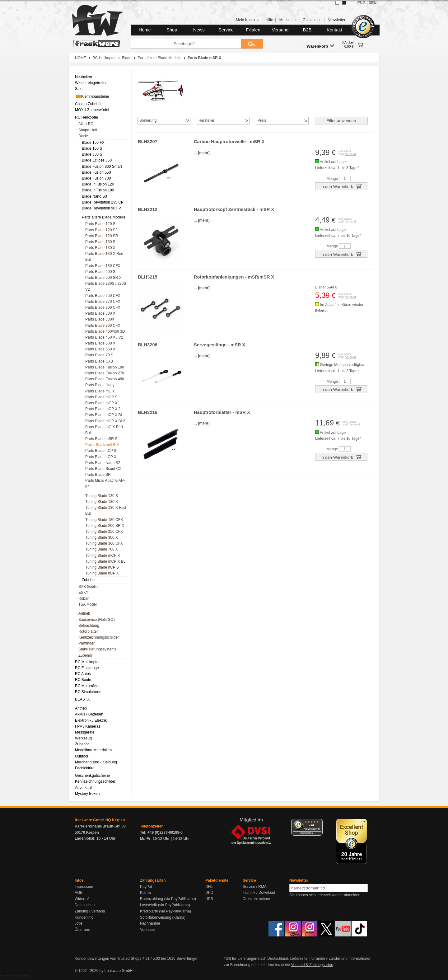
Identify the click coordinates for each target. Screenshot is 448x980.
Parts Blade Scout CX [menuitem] (103, 469)
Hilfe (269, 20)
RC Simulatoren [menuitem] (88, 692)
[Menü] (319, 823)
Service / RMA (255, 887)
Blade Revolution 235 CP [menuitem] (103, 202)
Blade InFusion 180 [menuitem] (98, 190)
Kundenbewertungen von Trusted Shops (108, 959)
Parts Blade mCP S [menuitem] (101, 397)
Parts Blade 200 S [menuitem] (100, 272)
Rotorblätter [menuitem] (88, 631)
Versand (280, 30)
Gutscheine (312, 20)
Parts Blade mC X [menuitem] (100, 391)
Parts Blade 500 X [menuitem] (100, 343)
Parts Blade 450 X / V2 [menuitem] (104, 337)
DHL (209, 887)
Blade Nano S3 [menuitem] (94, 196)
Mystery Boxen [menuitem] (87, 794)
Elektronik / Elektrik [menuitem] (91, 720)
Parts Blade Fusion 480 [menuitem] (105, 379)
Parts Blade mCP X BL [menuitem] (104, 415)
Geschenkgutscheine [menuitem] (92, 776)
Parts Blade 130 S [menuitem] (100, 242)
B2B (307, 30)
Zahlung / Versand (90, 911)
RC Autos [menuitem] (83, 674)
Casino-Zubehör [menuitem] (88, 104)
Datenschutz (85, 905)
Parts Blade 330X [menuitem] (100, 319)
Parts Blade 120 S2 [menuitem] (101, 230)
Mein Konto (248, 20)
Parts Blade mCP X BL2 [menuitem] (105, 421)
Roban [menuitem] (84, 598)
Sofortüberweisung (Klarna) (163, 917)
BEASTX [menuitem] (82, 699)
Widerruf (82, 899)
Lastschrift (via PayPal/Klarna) (165, 905)
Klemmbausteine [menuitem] (92, 96)
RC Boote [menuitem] (83, 680)
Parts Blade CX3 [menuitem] (99, 361)
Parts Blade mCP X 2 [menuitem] (103, 409)
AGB (79, 893)
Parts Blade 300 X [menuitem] (100, 313)
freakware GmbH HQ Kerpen (100, 820)
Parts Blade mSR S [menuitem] (101, 439)
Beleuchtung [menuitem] (89, 626)
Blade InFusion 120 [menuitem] (98, 184)
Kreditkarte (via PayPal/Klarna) (166, 911)
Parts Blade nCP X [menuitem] (101, 457)
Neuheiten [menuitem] (84, 77)
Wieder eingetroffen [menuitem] (91, 83)
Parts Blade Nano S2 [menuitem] (103, 463)
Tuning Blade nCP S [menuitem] (102, 567)
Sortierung (148, 120)
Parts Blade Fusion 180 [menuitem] (105, 367)
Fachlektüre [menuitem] (85, 768)
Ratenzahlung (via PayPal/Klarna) (168, 899)
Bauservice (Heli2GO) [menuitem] (97, 620)
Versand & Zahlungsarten (312, 965)
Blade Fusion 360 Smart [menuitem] (102, 166)
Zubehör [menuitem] (89, 580)
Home (145, 30)
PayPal (146, 887)
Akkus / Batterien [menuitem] (89, 714)
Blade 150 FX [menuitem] (93, 143)
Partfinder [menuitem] (86, 643)
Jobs (79, 923)
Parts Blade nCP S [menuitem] (101, 451)
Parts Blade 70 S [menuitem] (99, 355)
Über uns (82, 930)
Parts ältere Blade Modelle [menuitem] (104, 217)
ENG (362, 3)
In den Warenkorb (341, 186)
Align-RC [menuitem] (86, 124)
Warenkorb (320, 46)
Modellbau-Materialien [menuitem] (93, 750)
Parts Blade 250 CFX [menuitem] (103, 296)
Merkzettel (288, 20)
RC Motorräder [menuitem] (87, 686)
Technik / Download (259, 893)
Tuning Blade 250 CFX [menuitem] (104, 532)
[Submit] (252, 44)
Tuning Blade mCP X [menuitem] (103, 556)
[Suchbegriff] (186, 44)
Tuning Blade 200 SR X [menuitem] (105, 526)
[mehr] (204, 153)
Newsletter (336, 20)
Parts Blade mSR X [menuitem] (102, 445)
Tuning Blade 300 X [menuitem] (102, 537)
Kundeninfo (84, 917)
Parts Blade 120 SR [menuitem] (102, 236)
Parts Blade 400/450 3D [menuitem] (105, 331)
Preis (262, 120)
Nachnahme (150, 923)
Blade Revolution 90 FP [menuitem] (101, 208)
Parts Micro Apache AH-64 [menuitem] (105, 483)
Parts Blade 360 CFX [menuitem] (103, 326)
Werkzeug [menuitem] (83, 738)
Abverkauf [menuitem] (83, 788)
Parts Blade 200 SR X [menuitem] (103, 278)
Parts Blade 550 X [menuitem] (100, 349)
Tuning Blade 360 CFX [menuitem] (104, 543)
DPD (209, 893)
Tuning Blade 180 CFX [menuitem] (104, 520)
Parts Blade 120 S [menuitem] (100, 224)
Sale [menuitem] (79, 89)
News (199, 30)
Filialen (253, 30)
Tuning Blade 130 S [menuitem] (102, 496)
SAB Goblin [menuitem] (88, 587)
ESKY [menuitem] (83, 593)
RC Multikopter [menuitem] (87, 662)
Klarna (145, 893)
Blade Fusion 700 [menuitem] (96, 178)
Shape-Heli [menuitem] (88, 130)
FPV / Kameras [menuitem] (88, 726)
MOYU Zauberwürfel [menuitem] (92, 110)
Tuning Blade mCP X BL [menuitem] (105, 561)
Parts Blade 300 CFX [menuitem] (103, 307)
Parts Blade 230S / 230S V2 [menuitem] (106, 286)
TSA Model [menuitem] (88, 604)
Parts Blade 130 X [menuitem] (100, 248)
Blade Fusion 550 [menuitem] (96, 172)
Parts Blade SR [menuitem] (98, 475)
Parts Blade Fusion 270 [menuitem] (105, 373)
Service (226, 30)
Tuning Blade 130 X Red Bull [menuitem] (105, 511)
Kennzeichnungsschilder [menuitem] (99, 637)
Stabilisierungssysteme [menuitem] (98, 649)
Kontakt (334, 30)
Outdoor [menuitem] (82, 756)
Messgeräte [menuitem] (85, 732)
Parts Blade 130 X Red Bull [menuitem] (104, 257)
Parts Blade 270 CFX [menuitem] (103, 302)
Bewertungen (187, 959)
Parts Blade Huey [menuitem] (100, 385)
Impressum (84, 887)
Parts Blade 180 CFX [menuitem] (103, 266)
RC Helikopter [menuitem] (87, 117)
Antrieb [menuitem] (84, 613)
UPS (209, 899)
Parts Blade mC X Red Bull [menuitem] (104, 430)
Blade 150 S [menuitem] (92, 148)
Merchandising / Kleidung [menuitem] (96, 762)
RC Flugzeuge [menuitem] (87, 668)
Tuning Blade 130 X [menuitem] (102, 502)
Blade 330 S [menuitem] (92, 154)
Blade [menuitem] (83, 136)
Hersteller (206, 120)
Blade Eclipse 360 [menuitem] (97, 160)
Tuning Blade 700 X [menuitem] (102, 549)
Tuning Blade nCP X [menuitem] (102, 573)
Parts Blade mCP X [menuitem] (101, 403)
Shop (172, 30)
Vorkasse (148, 930)
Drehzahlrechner (257, 899)
